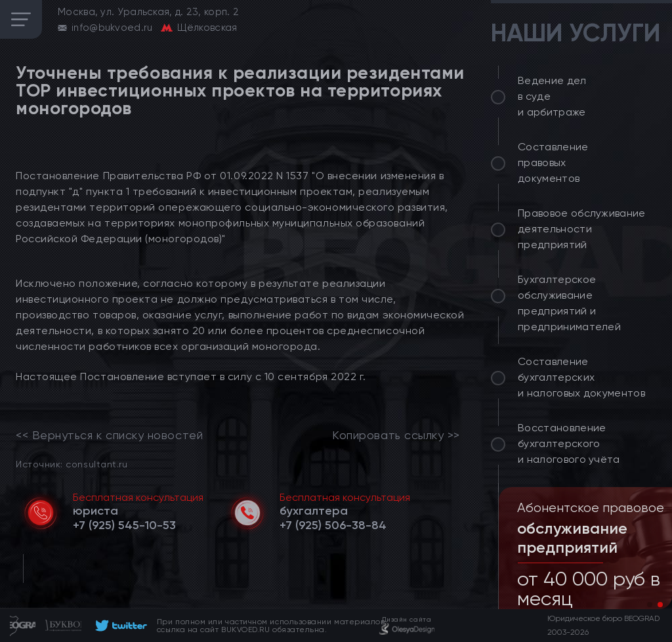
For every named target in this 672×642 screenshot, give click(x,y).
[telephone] (124, 525)
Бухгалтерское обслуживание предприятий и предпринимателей (569, 303)
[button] (650, 605)
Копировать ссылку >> (396, 435)
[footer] (119, 626)
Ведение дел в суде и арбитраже (552, 96)
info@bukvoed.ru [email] (112, 28)
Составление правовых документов (553, 162)
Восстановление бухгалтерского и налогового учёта (569, 443)
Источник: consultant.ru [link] (72, 464)
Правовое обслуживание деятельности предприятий (582, 229)
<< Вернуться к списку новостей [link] (109, 435)
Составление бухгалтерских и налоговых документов (581, 377)
